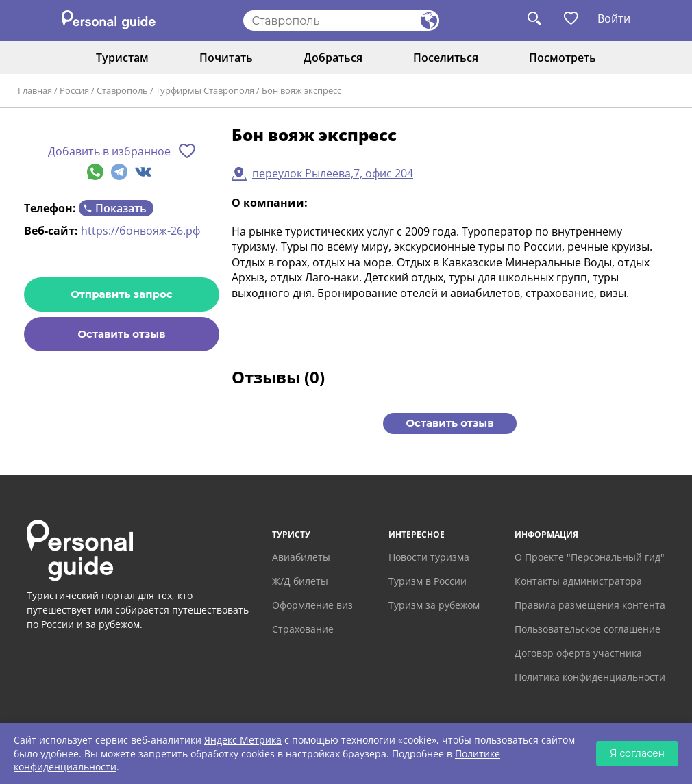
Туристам (122, 58)
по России (50, 624)
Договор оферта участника (578, 653)
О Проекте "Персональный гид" (590, 557)
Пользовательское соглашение (588, 629)
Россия (74, 90)
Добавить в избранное (109, 151)
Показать (121, 208)
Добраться (333, 58)
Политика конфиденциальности (590, 677)
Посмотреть (563, 58)
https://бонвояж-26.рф (140, 231)
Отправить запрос (121, 294)
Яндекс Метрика (243, 740)
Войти (614, 18)
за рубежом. (114, 624)
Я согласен (637, 753)
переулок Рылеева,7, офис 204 (333, 173)
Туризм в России (428, 581)
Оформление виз (312, 605)
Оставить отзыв (121, 334)
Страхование (303, 629)
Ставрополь (122, 90)
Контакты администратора (578, 581)
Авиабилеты (301, 557)
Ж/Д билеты (300, 581)
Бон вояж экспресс (301, 90)
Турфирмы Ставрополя (205, 90)
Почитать (226, 58)
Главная (35, 90)
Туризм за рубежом (434, 605)
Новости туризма (429, 557)
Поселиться (446, 58)
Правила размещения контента (590, 605)
